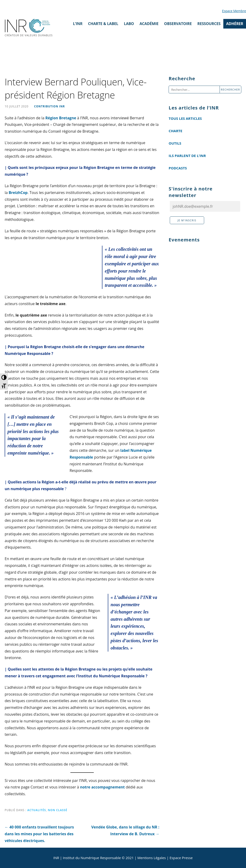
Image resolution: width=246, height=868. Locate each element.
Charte (175, 131)
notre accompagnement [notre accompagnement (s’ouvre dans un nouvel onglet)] (102, 787)
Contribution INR (49, 106)
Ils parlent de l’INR (187, 156)
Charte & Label (103, 24)
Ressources (209, 24)
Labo (129, 24)
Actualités (37, 810)
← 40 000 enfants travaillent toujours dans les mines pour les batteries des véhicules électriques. (39, 834)
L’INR (78, 24)
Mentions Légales (152, 858)
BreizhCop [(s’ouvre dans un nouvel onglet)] (18, 193)
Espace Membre (234, 11)
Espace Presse (181, 858)
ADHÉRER (235, 24)
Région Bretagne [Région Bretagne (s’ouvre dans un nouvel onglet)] (61, 118)
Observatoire (178, 24)
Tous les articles (185, 118)
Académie (149, 24)
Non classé (58, 810)
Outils (175, 143)
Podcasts (178, 168)
